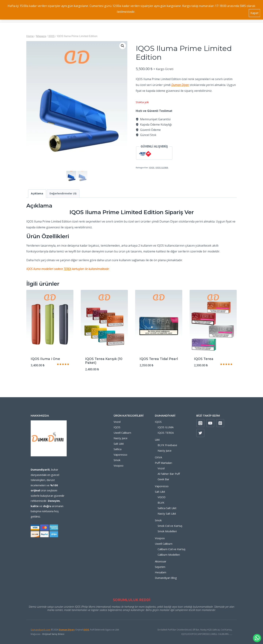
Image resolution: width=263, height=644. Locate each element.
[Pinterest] (220, 423)
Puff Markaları (163, 463)
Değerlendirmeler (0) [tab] (63, 193)
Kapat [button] (254, 12)
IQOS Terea (204, 359)
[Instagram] (200, 423)
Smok (117, 460)
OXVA (158, 457)
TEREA (67, 269)
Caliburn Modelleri (169, 555)
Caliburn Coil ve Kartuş (171, 549)
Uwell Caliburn (122, 433)
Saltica (118, 449)
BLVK (161, 503)
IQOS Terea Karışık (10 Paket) (104, 361)
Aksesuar (161, 561)
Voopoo (119, 465)
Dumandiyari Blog (166, 578)
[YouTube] (210, 423)
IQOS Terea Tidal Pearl (159, 359)
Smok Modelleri (167, 531)
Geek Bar (163, 479)
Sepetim (160, 567)
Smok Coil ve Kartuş (170, 526)
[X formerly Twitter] (200, 433)
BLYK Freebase (167, 445)
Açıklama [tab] (37, 193)
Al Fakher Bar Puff (169, 474)
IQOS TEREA (166, 433)
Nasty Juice (121, 438)
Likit (157, 440)
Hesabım (161, 572)
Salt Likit (119, 444)
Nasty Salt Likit (167, 513)
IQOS (152, 167)
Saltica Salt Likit (167, 508)
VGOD (162, 497)
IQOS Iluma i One (45, 359)
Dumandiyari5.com (41, 630)
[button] (123, 46)
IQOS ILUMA (162, 167)
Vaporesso (120, 455)
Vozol (117, 422)
